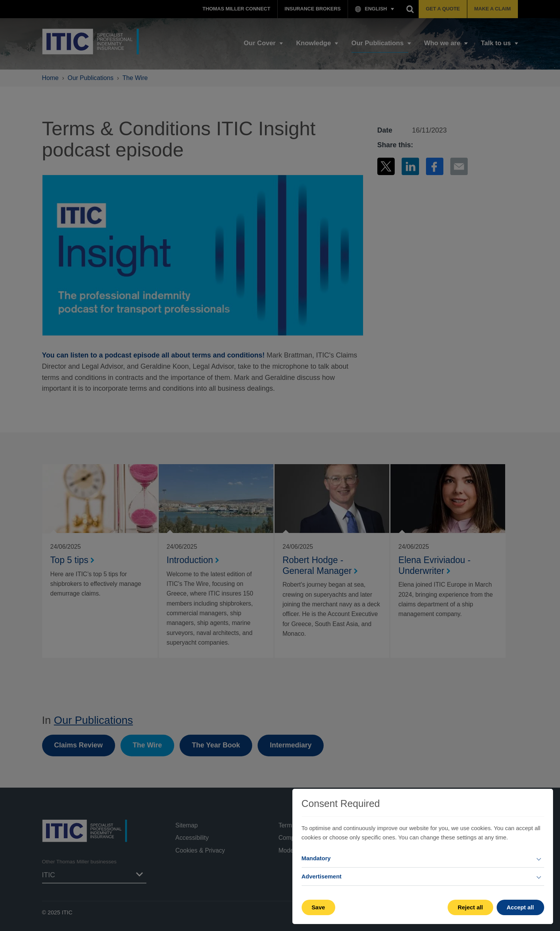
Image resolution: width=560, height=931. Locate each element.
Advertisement (322, 876)
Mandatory (316, 858)
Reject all (470, 907)
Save (318, 907)
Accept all (520, 907)
